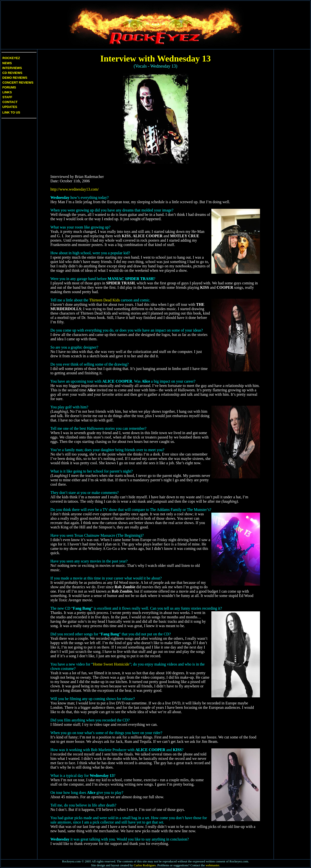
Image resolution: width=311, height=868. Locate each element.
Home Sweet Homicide (111, 664)
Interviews (12, 68)
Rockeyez (11, 58)
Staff (7, 97)
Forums (9, 87)
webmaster (212, 865)
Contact (10, 102)
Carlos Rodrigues (145, 865)
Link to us (11, 112)
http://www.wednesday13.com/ (75, 189)
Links (7, 92)
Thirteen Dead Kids (104, 300)
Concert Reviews (18, 83)
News (7, 63)
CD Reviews (12, 73)
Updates (9, 107)
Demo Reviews (14, 78)
